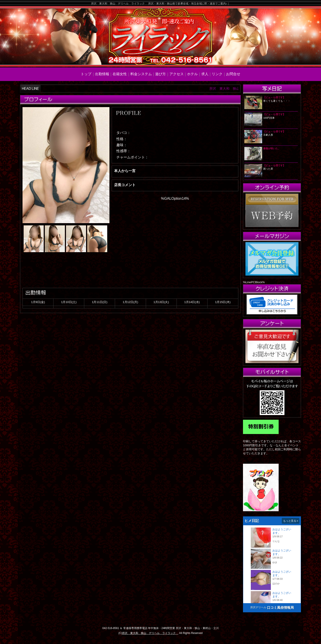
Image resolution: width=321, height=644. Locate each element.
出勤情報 (102, 74)
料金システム (141, 74)
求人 (205, 74)
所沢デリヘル (258, 607)
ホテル (192, 74)
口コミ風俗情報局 (280, 608)
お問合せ (233, 74)
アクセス (177, 74)
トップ (86, 74)
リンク (217, 74)
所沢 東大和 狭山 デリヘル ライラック (150, 633)
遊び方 (160, 74)
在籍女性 (120, 74)
